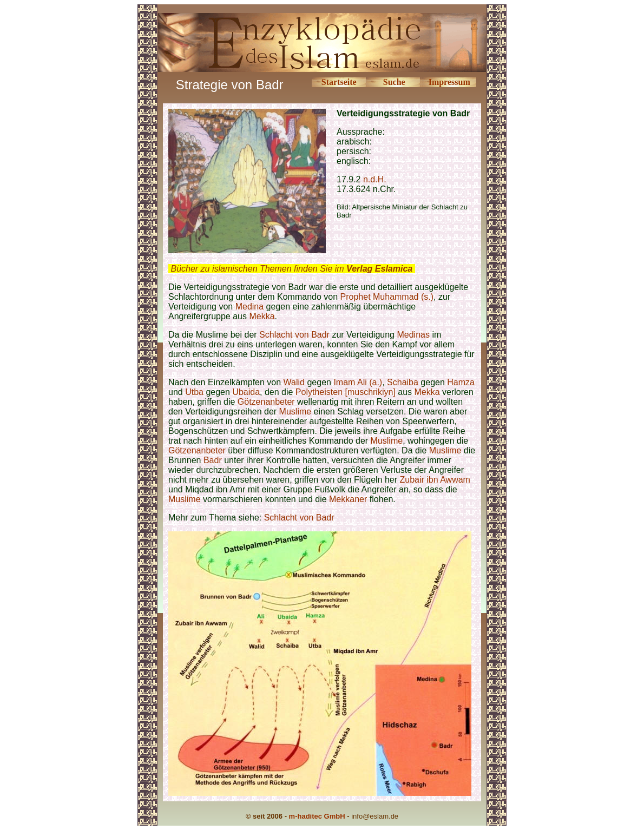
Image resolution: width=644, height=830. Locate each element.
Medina (249, 307)
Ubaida (246, 392)
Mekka (262, 316)
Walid (294, 382)
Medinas (413, 335)
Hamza (461, 382)
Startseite (339, 82)
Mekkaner (348, 499)
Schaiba (403, 382)
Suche (394, 82)
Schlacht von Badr (294, 335)
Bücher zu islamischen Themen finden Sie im (291, 269)
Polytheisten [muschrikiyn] (346, 392)
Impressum (449, 82)
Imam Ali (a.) (358, 382)
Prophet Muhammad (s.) (387, 297)
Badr (213, 460)
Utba (194, 392)
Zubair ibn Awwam (435, 480)
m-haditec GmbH (317, 816)
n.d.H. (375, 179)
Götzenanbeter (266, 402)
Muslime (295, 411)
